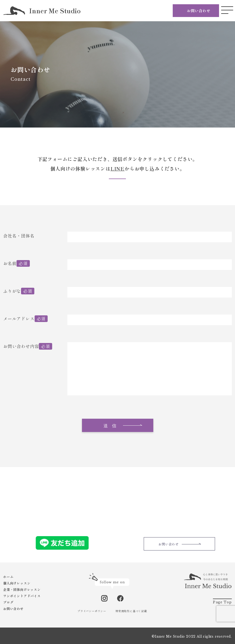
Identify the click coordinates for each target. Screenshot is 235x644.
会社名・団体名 (19, 236)
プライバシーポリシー (92, 611)
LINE (117, 168)
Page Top (222, 602)
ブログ (8, 602)
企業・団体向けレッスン (22, 589)
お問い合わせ (199, 11)
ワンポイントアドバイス (22, 596)
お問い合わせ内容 (21, 346)
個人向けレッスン (17, 583)
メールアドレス (19, 319)
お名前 (10, 263)
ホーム (8, 577)
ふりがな (12, 291)
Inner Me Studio (42, 11)
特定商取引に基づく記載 (131, 611)
